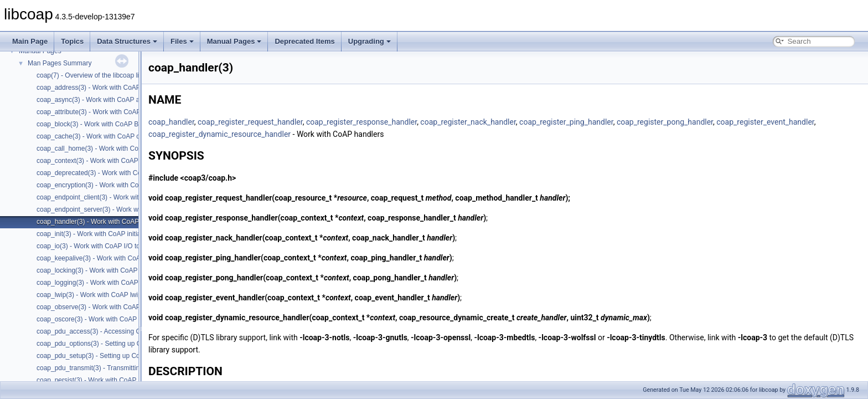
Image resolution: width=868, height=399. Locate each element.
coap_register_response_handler (361, 122)
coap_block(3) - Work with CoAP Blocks (95, 124)
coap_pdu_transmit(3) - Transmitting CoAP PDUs (109, 368)
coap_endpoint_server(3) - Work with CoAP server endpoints (126, 209)
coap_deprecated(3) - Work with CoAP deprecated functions (125, 173)
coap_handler (171, 122)
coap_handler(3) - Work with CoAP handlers (101, 222)
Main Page (30, 41)
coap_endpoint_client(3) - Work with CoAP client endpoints (123, 197)
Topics (72, 41)
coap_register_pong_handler (665, 122)
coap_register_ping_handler (566, 122)
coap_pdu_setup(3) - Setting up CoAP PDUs (102, 356)
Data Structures (127, 41)
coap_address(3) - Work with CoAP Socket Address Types (122, 88)
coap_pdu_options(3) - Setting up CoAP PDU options (115, 344)
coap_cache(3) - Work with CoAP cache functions (110, 136)
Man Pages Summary (60, 63)
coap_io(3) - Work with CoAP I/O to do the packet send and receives (137, 246)
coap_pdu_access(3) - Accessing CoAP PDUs (104, 331)
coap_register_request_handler (250, 122)
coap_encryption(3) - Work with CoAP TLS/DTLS (108, 185)
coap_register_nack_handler (468, 122)
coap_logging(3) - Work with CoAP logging (99, 283)
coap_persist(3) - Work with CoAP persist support (109, 380)
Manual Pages (234, 41)
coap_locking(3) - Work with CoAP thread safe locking (116, 270)
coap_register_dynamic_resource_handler (219, 134)
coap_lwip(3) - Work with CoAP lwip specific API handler (119, 295)
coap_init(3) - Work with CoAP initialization (99, 234)
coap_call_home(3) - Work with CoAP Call (99, 149)
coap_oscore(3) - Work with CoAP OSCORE (102, 319)
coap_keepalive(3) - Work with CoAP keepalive (106, 258)
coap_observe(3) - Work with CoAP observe (101, 307)
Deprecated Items (304, 41)
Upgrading (370, 41)
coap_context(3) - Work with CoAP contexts (101, 161)
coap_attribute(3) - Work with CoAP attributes (103, 112)
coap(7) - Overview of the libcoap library (95, 75)
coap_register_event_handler (765, 122)
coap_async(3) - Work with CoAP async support (107, 100)
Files (182, 41)
